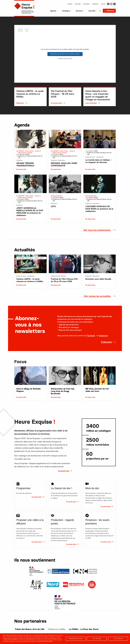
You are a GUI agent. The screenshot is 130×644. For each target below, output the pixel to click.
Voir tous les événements (97, 230)
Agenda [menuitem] (53, 11)
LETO (53, 206)
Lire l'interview (91, 103)
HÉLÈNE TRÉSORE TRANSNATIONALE (25, 164)
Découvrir (20, 103)
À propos (70, 4)
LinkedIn (114, 4)
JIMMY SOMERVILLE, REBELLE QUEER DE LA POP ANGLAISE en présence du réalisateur (30, 212)
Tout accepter (118, 639)
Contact (103, 4)
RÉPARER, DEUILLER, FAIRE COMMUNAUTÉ (64, 164)
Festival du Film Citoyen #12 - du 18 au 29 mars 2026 (65, 280)
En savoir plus (56, 103)
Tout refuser (97, 639)
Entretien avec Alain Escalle (98, 279)
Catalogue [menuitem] (66, 11)
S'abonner (107, 342)
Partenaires (86, 4)
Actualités (78, 4)
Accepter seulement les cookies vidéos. (65, 54)
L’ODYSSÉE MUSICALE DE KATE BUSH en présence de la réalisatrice (99, 209)
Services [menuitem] (79, 11)
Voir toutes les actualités (97, 296)
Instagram (111, 4)
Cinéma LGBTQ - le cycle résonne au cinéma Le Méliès (30, 280)
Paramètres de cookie (76, 639)
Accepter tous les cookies (65, 59)
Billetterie (111, 11)
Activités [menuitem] (92, 11)
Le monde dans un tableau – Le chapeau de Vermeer (99, 161)
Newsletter (95, 4)
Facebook (108, 4)
